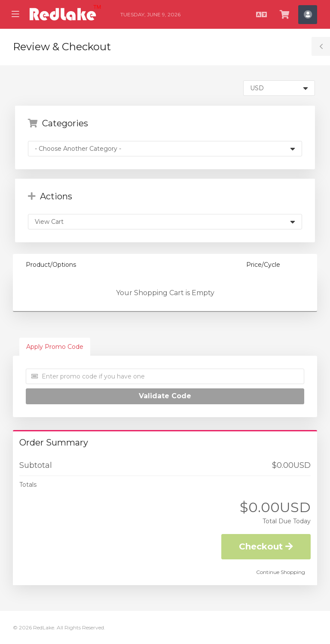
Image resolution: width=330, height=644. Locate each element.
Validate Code (165, 396)
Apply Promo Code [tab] (55, 347)
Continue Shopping (281, 572)
